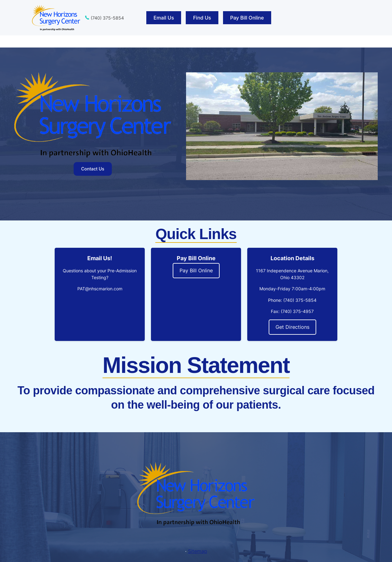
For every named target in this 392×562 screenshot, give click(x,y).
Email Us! (100, 258)
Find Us (202, 18)
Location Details (292, 258)
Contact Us (93, 169)
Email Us (164, 18)
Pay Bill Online (247, 18)
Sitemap (198, 551)
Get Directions (292, 327)
